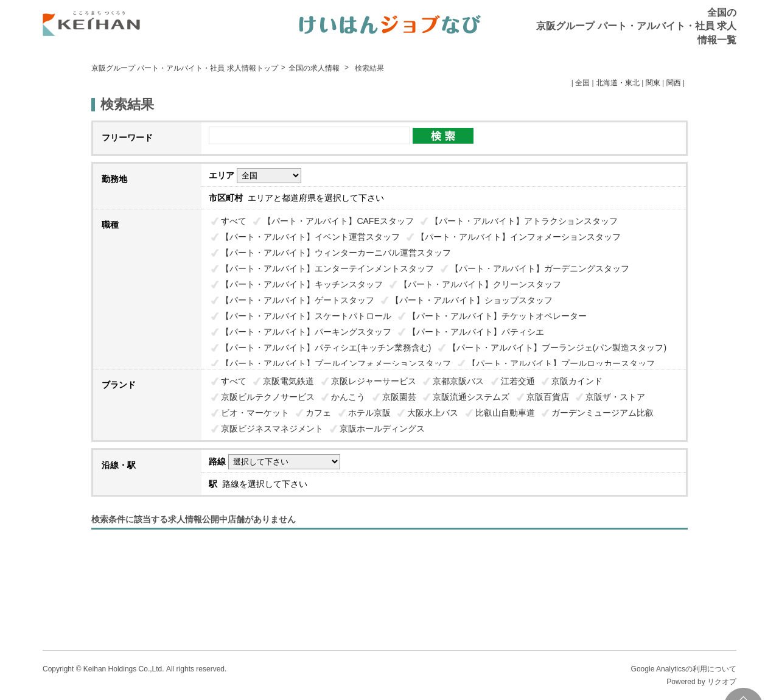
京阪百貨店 (548, 397)
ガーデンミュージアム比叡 (603, 413)
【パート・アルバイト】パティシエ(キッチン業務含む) (326, 348)
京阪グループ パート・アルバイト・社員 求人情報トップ (185, 68)
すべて (234, 221)
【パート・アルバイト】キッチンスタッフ (302, 284)
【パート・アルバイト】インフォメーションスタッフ (519, 237)
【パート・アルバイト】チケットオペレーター (497, 316)
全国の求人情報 (315, 68)
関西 (674, 83)
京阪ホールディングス (382, 429)
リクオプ (722, 682)
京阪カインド (577, 381)
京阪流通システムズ (471, 397)
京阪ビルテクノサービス (268, 397)
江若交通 (518, 381)
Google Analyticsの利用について (684, 669)
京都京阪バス (458, 381)
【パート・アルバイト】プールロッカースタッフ (561, 363)
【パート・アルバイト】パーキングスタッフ (306, 332)
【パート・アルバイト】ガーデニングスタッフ (540, 268)
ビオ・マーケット (255, 413)
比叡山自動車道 (505, 413)
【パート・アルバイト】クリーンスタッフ (480, 284)
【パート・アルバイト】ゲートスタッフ (298, 300)
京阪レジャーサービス (374, 381)
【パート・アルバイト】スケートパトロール (306, 316)
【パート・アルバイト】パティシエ (476, 332)
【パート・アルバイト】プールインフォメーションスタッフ (336, 363)
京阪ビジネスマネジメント (272, 429)
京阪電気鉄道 (288, 381)
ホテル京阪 (369, 413)
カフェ (318, 413)
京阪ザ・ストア (615, 397)
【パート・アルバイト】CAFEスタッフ (338, 221)
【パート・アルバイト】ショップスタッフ (472, 300)
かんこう (348, 397)
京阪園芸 (399, 397)
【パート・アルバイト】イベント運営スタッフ (310, 237)
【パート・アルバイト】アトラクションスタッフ (524, 221)
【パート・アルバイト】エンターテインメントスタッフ (327, 268)
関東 (653, 83)
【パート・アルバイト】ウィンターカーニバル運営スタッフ (336, 253)
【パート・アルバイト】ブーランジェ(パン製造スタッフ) (557, 348)
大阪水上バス (433, 413)
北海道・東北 (618, 83)
